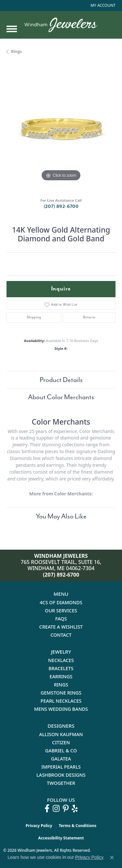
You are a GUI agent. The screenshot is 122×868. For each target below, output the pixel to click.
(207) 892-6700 (61, 206)
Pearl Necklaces (61, 701)
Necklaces (61, 660)
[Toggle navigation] (12, 29)
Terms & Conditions (77, 826)
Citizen (61, 742)
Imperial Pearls (61, 767)
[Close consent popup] (112, 858)
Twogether (61, 783)
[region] (61, 128)
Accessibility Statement (61, 838)
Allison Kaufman (61, 734)
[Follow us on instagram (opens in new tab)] (56, 809)
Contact (61, 635)
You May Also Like (61, 516)
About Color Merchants (61, 397)
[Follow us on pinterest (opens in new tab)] (66, 809)
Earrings (61, 677)
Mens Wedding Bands (61, 709)
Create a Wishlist (61, 627)
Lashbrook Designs (61, 775)
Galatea (61, 759)
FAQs (61, 619)
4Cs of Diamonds (61, 602)
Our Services (61, 611)
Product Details (61, 380)
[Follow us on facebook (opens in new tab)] (47, 809)
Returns (89, 317)
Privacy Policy (39, 826)
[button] (102, 6)
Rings (16, 51)
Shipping (34, 317)
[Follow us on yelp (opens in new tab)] (75, 809)
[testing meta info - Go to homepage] (61, 25)
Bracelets (61, 668)
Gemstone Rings (61, 693)
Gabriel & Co (61, 751)
